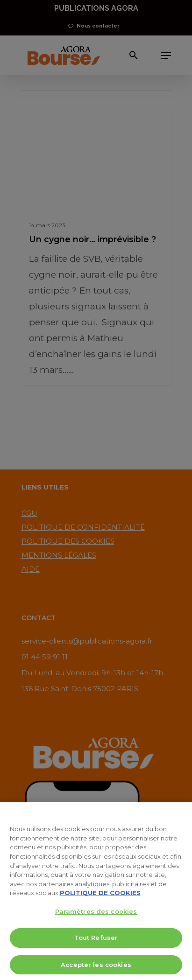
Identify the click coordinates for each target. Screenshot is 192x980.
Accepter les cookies (96, 967)
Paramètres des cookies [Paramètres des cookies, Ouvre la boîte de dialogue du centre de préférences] (96, 914)
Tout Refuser (96, 940)
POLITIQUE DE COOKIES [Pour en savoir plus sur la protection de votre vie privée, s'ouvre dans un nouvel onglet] (100, 896)
